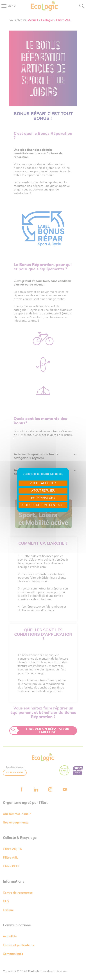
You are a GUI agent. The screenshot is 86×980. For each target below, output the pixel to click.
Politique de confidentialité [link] (43, 505)
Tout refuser (43, 491)
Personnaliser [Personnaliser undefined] (43, 498)
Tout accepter (43, 483)
